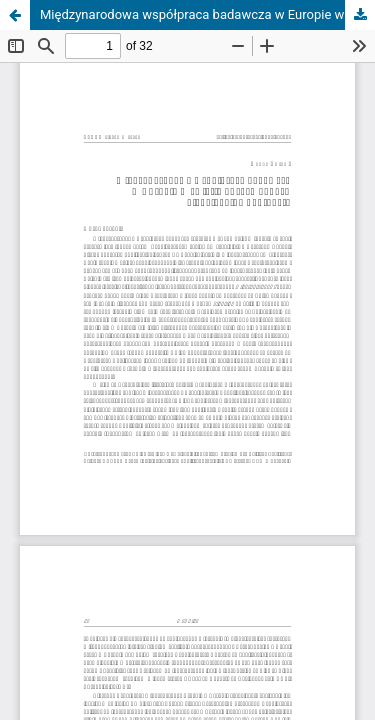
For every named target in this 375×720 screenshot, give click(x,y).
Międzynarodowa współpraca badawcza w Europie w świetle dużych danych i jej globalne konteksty (207, 14)
